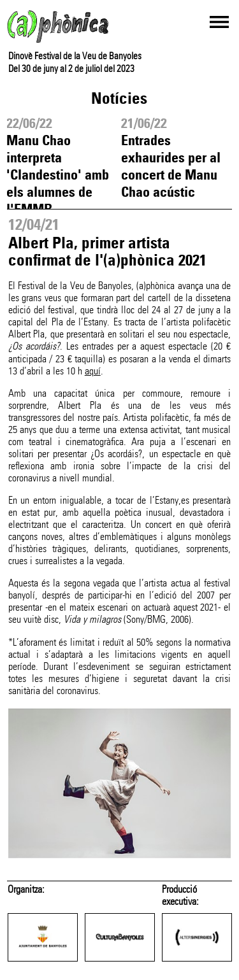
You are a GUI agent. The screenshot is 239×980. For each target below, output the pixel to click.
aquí (93, 371)
